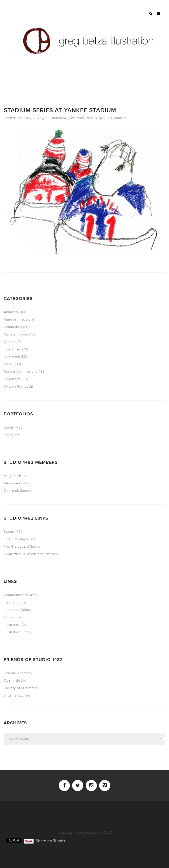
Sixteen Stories (16, 386)
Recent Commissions (20, 372)
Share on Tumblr (51, 840)
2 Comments (118, 118)
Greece (10, 342)
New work (77, 118)
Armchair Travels (17, 319)
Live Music (12, 349)
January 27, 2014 (17, 118)
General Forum (16, 334)
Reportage (95, 118)
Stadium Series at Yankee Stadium (60, 110)
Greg (40, 118)
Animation (58, 118)
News (8, 364)
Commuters (13, 327)
